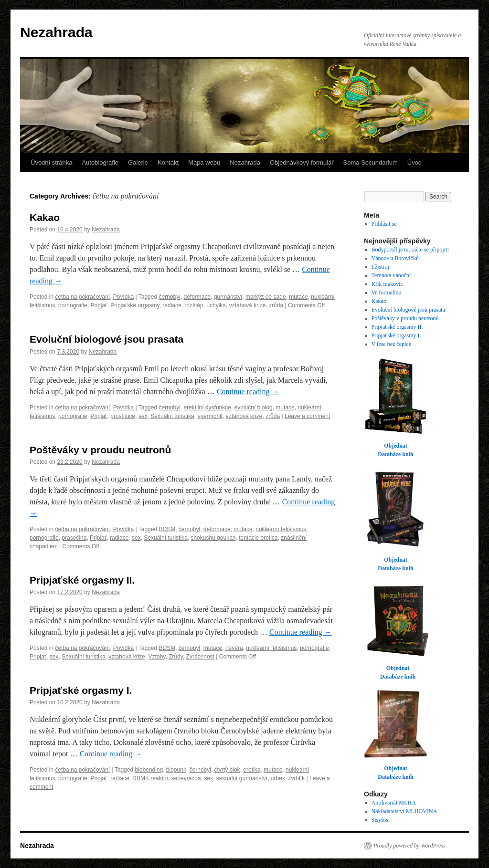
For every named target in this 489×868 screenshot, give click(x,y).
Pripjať (99, 305)
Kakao (45, 217)
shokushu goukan (213, 538)
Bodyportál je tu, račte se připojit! (410, 250)
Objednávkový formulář (302, 162)
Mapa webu (204, 162)
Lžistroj (380, 267)
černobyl (169, 297)
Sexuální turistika (172, 416)
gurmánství (228, 297)
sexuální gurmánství (242, 778)
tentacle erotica (258, 538)
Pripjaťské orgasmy (135, 305)
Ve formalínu (387, 293)
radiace (172, 305)
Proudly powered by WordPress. (410, 846)
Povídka (123, 297)
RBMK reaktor (150, 778)
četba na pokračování (82, 297)
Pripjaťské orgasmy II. (82, 580)
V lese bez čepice (391, 344)
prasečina (74, 538)
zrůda (276, 305)
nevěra (234, 648)
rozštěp (194, 305)
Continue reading (248, 392)
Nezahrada (56, 32)
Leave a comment (307, 416)
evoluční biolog (254, 408)
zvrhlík (297, 778)
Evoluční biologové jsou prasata (106, 339)
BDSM (167, 529)
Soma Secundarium (371, 162)
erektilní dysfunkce (207, 408)
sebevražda (186, 778)
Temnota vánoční (391, 275)
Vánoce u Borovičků (395, 258)
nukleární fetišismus (281, 529)
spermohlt (210, 416)
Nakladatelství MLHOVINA (404, 811)
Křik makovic (387, 284)
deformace (197, 297)
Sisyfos (380, 820)
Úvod (415, 162)
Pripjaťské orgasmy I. (81, 690)
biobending (149, 770)
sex (143, 416)
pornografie (73, 305)
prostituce (123, 416)
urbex (278, 778)
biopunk (176, 770)
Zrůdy (176, 657)
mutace (298, 297)
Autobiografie (100, 162)
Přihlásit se (384, 224)
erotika (252, 770)
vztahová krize (248, 305)
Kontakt (168, 162)
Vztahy (157, 657)
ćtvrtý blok (227, 770)
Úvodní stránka (51, 162)
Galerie (138, 162)
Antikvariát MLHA (394, 803)
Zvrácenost (200, 657)
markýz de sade (266, 297)
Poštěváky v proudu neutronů (100, 450)
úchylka (216, 305)
